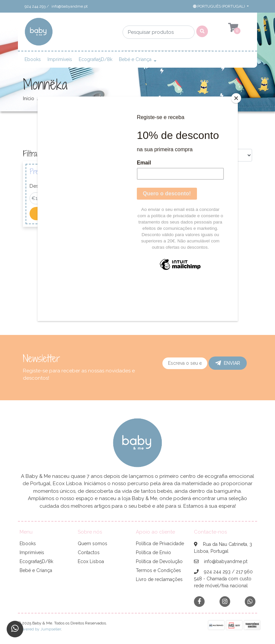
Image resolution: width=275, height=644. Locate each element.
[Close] (236, 98)
